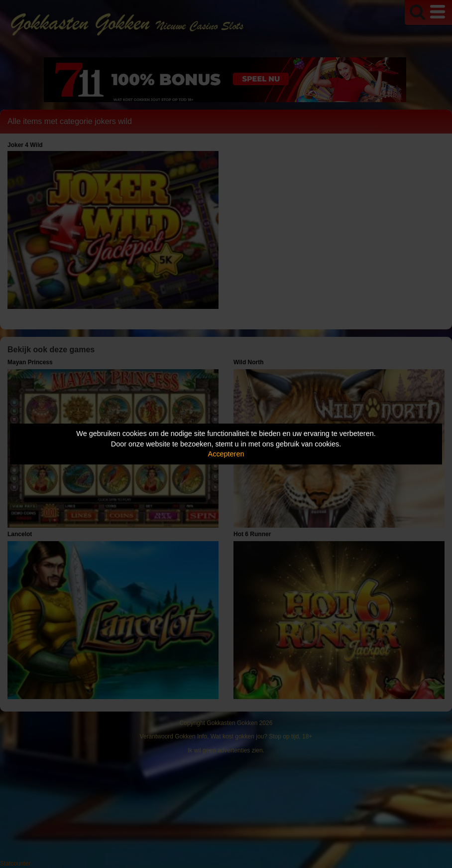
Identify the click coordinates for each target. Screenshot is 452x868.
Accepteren (226, 454)
